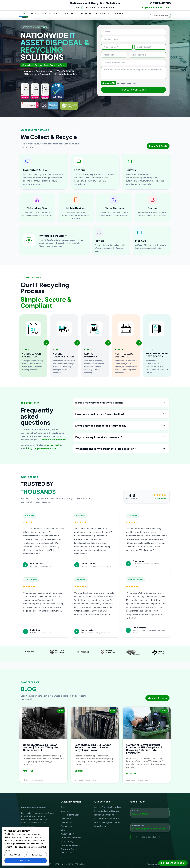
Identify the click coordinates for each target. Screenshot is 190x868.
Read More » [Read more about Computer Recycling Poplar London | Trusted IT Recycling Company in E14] (28, 771)
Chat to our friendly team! (53, 440)
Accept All (26, 861)
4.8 (135, 496)
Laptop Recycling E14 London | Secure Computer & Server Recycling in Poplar (94, 747)
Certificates (120, 14)
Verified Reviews (159, 498)
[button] (50, 14)
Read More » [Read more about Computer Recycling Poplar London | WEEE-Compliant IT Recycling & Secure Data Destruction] (132, 773)
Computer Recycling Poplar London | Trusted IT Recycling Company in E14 (41, 747)
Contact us (137, 14)
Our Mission (68, 14)
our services (50, 14)
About (34, 14)
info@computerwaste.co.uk (41, 448)
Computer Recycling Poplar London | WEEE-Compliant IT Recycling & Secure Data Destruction (144, 749)
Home (24, 14)
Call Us (136, 811)
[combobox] (159, 14)
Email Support (139, 825)
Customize (15, 855)
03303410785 (160, 3)
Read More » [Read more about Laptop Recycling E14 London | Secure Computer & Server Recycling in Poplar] (80, 771)
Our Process (85, 14)
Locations (102, 14)
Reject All (37, 855)
